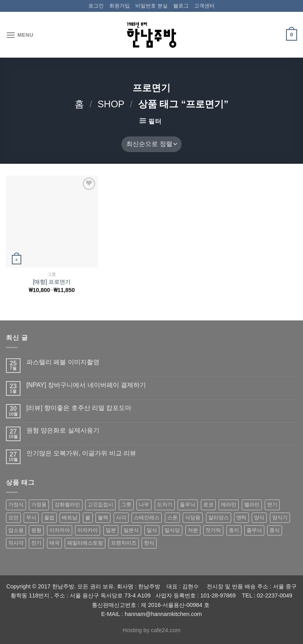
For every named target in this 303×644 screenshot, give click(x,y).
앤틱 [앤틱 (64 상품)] (241, 518)
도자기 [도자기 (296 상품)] (165, 505)
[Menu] (20, 35)
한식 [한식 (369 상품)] (149, 543)
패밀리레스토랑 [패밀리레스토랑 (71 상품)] (85, 543)
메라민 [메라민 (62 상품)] (229, 505)
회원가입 (120, 6)
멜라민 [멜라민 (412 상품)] (252, 505)
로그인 (96, 6)
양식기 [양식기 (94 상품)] (280, 518)
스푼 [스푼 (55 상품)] (172, 518)
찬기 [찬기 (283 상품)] (36, 543)
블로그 (181, 6)
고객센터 (204, 6)
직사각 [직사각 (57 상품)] (16, 543)
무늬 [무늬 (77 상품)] (31, 518)
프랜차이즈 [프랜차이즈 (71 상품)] (124, 543)
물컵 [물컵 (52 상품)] (49, 518)
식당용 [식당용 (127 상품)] (193, 518)
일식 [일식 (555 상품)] (152, 530)
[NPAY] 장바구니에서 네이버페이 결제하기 (86, 385)
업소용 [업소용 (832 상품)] (16, 530)
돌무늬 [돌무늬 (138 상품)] (188, 505)
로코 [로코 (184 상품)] (208, 505)
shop (111, 104)
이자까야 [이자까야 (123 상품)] (60, 530)
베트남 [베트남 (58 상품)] (70, 518)
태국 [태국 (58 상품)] (54, 543)
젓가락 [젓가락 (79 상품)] (213, 530)
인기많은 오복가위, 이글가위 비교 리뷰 (81, 453)
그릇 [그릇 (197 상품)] (126, 505)
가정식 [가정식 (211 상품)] (16, 505)
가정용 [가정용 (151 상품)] (39, 505)
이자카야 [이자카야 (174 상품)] (88, 530)
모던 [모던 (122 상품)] (13, 518)
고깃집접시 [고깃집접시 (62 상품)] (100, 505)
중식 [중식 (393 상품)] (275, 530)
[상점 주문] (151, 144)
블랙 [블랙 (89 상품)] (103, 518)
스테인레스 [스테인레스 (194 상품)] (147, 518)
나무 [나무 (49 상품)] (144, 505)
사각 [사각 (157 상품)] (121, 518)
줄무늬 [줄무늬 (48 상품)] (254, 530)
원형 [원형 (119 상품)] (36, 530)
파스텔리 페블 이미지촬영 (63, 362)
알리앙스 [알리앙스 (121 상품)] (219, 518)
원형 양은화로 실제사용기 (63, 430)
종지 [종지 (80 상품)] (234, 530)
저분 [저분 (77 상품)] (193, 530)
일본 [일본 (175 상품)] (111, 530)
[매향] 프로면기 (52, 282)
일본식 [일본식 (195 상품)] (131, 530)
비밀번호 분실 (151, 6)
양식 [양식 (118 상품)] (259, 518)
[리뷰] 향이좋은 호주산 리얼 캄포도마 (79, 408)
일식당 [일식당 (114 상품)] (172, 530)
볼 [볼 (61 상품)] (88, 518)
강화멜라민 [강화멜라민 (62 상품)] (67, 505)
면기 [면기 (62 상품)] (272, 505)
